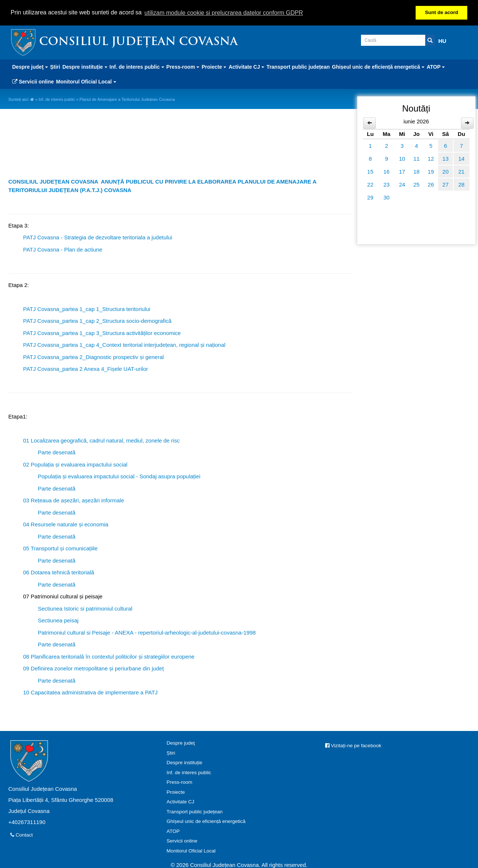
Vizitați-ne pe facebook (353, 745)
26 (431, 184)
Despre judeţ (181, 742)
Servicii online (33, 81)
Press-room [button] (183, 66)
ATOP (173, 831)
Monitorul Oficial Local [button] (86, 81)
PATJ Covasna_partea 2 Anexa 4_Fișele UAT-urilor (86, 368)
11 (417, 158)
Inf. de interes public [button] (137, 66)
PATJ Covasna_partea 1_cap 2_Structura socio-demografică (97, 320)
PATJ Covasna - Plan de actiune (63, 249)
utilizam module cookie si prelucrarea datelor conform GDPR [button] (224, 13)
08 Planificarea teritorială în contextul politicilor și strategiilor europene (109, 656)
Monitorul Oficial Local (191, 850)
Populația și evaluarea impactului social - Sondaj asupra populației (119, 476)
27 (446, 184)
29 (370, 197)
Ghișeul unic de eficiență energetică (206, 821)
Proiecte (176, 791)
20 (446, 171)
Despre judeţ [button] (30, 66)
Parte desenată (57, 452)
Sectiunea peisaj (58, 620)
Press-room (179, 781)
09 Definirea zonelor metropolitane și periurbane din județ (94, 668)
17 (402, 171)
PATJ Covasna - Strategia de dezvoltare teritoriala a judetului (98, 237)
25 (417, 184)
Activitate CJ (180, 801)
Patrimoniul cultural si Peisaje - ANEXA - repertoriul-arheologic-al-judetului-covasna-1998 (147, 632)
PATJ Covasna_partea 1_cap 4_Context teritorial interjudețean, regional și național (124, 344)
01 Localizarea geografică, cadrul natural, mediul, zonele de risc (102, 440)
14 (462, 158)
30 (387, 197)
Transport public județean (298, 66)
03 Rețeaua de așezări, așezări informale (74, 500)
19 (431, 171)
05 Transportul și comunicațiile (61, 548)
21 (462, 171)
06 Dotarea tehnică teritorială (59, 572)
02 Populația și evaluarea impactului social (75, 464)
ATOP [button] (436, 66)
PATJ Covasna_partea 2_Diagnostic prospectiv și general (94, 356)
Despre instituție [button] (85, 66)
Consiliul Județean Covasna (138, 42)
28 (462, 184)
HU (443, 40)
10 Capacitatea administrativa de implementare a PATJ (91, 692)
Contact (22, 834)
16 (387, 171)
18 (417, 171)
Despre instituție (184, 762)
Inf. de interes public (57, 99)
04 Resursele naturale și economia (66, 524)
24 (402, 184)
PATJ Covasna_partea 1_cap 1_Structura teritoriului (87, 308)
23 (387, 184)
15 (370, 171)
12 (431, 158)
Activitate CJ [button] (246, 66)
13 (446, 158)
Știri (55, 66)
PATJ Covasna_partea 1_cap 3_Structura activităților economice (102, 332)
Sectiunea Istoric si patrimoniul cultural (85, 608)
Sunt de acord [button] (441, 12)
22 (370, 184)
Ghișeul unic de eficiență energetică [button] (378, 66)
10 (402, 158)
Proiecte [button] (214, 66)
